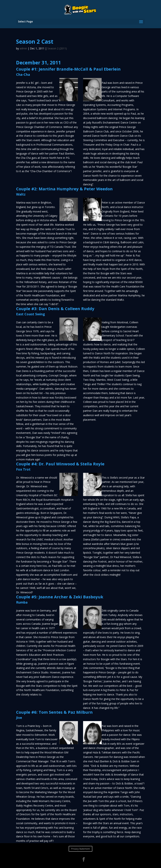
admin (23, 48)
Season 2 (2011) (57, 48)
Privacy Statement (80, 849)
